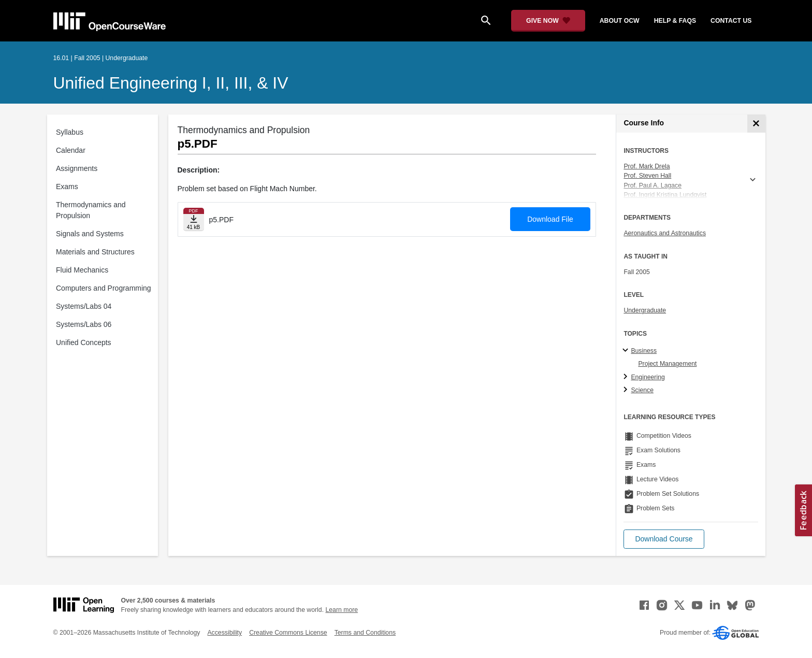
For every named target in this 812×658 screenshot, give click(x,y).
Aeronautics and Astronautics (665, 233)
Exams (67, 187)
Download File (550, 219)
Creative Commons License (288, 633)
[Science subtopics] (627, 390)
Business (644, 351)
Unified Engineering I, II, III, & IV (171, 83)
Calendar (71, 150)
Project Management (667, 364)
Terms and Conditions (365, 633)
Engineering (648, 377)
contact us (731, 21)
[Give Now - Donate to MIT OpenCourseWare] (548, 21)
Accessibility (224, 633)
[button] (664, 539)
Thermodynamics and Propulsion (91, 210)
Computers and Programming (104, 288)
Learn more (342, 610)
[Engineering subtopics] (627, 377)
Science (642, 390)
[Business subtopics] (627, 351)
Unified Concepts (84, 342)
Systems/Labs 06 (84, 324)
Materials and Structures (95, 252)
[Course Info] (756, 124)
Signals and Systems (90, 234)
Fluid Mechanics (82, 270)
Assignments (77, 168)
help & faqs (675, 21)
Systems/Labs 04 (84, 306)
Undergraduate (645, 310)
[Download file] (194, 219)
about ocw (620, 21)
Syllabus (70, 132)
